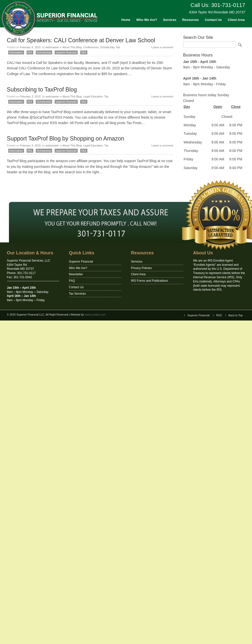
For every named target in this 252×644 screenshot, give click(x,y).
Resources (190, 20)
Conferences (91, 47)
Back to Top (235, 315)
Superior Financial (81, 262)
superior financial (66, 52)
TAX (84, 52)
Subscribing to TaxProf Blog (42, 90)
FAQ (72, 281)
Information (16, 52)
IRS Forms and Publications (150, 281)
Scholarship (107, 47)
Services (170, 20)
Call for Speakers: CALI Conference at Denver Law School (81, 40)
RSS (219, 315)
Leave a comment (162, 47)
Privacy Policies (142, 268)
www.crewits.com (95, 315)
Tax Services (77, 294)
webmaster (52, 47)
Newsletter (76, 274)
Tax (118, 47)
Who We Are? (147, 20)
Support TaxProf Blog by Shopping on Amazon (66, 138)
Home (126, 20)
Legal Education (93, 96)
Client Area (236, 20)
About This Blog (72, 47)
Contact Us (213, 20)
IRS (30, 52)
